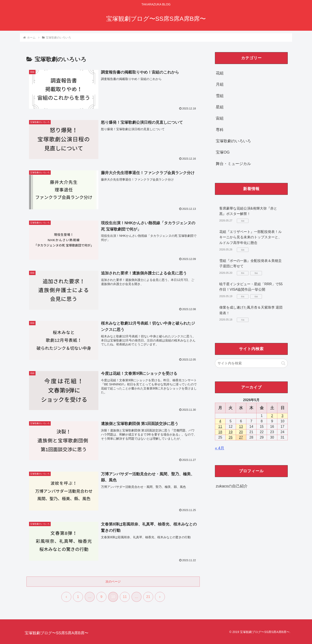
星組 (220, 107)
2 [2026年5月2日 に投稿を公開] (272, 416)
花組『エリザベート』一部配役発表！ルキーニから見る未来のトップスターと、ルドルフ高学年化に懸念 (250, 237)
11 (125, 597)
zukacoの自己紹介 (232, 486)
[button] (283, 363)
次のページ (113, 582)
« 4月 (220, 448)
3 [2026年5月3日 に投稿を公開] (282, 416)
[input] (251, 363)
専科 (220, 130)
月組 (220, 84)
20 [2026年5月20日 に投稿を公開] (241, 432)
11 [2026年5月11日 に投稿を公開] (220, 427)
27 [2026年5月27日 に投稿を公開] (241, 437)
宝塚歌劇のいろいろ (233, 141)
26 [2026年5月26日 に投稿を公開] (231, 437)
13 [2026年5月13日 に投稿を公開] (241, 427)
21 (148, 597)
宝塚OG (223, 152)
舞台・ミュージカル (233, 164)
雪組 (220, 96)
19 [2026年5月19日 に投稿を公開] (231, 432)
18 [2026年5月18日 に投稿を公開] (220, 432)
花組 (220, 73)
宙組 (220, 118)
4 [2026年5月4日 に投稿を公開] (220, 421)
